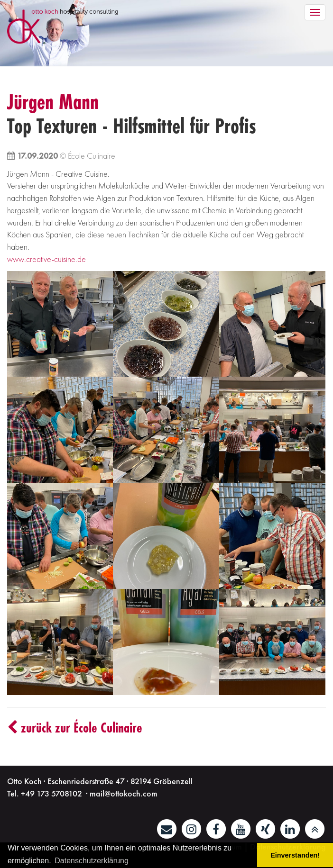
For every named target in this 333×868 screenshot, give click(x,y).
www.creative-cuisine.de (46, 259)
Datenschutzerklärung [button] (92, 861)
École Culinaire (92, 156)
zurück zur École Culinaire (75, 728)
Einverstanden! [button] (295, 855)
